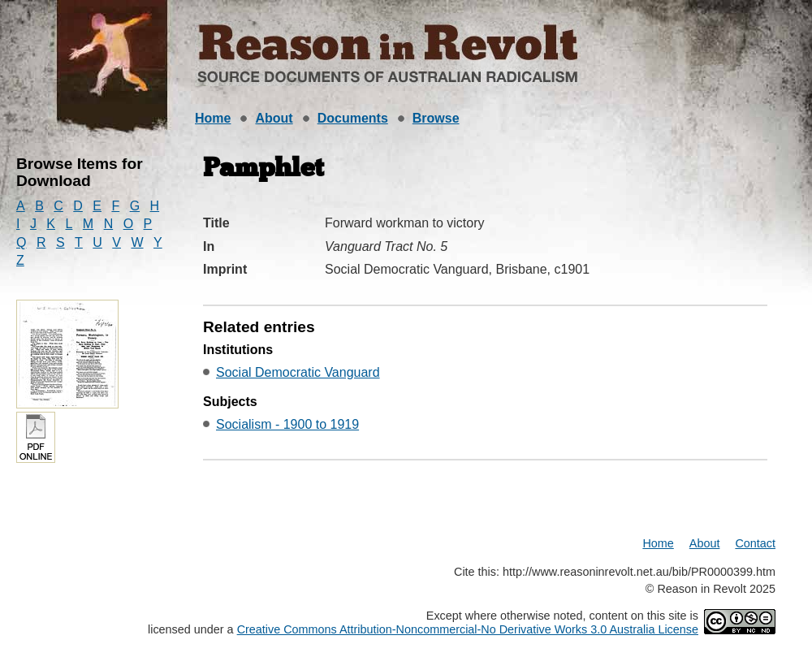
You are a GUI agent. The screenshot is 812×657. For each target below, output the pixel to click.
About (274, 118)
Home (213, 118)
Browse (436, 118)
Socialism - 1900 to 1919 (287, 424)
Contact (755, 543)
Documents (353, 118)
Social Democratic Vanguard (298, 372)
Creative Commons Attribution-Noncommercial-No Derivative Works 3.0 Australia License (468, 629)
